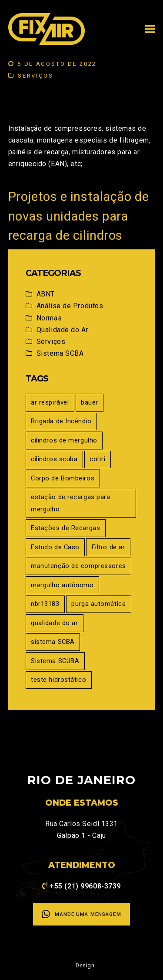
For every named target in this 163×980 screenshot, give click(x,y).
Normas (49, 318)
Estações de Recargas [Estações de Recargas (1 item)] (65, 528)
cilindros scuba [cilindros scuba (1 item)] (54, 459)
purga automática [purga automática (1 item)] (98, 604)
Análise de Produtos (70, 306)
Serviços (35, 76)
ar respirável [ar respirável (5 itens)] (50, 402)
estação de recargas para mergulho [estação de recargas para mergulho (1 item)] (70, 503)
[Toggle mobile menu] (150, 29)
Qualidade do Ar (62, 330)
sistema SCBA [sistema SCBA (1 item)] (53, 642)
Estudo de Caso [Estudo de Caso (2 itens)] (55, 547)
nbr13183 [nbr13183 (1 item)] (45, 604)
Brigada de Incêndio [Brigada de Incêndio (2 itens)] (61, 421)
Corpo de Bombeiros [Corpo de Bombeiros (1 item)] (63, 478)
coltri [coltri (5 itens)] (97, 459)
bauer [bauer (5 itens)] (90, 402)
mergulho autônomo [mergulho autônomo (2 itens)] (62, 585)
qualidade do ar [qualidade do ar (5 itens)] (54, 623)
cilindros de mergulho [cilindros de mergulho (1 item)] (64, 440)
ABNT (46, 294)
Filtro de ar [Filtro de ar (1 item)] (108, 547)
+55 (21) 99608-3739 (85, 886)
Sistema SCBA (60, 353)
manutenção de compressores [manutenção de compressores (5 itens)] (78, 566)
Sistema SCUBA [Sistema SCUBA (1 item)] (55, 661)
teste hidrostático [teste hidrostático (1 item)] (58, 680)
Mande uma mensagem (81, 914)
